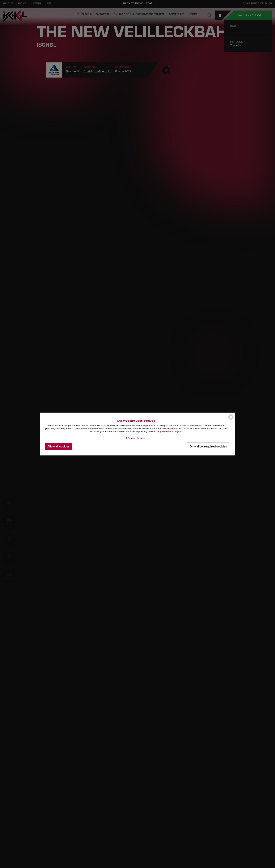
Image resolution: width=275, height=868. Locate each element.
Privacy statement (163, 431)
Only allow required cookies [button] (208, 446)
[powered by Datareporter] (231, 419)
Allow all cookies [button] (58, 446)
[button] (135, 438)
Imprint (179, 431)
